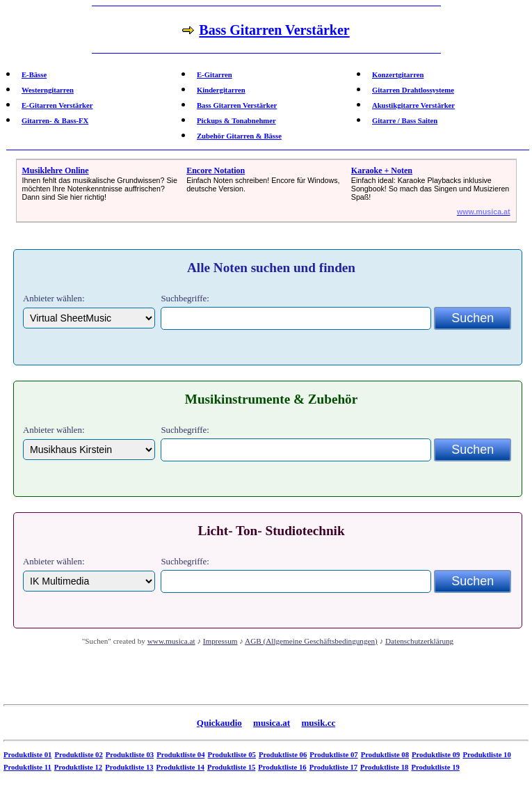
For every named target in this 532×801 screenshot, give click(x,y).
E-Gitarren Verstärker (57, 105)
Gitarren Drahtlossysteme (413, 90)
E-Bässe (34, 75)
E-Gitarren (215, 75)
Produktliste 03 (130, 755)
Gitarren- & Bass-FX (55, 121)
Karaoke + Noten (382, 170)
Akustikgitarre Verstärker (413, 105)
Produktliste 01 (27, 755)
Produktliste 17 (333, 767)
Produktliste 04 (180, 755)
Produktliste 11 (27, 767)
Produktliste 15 (231, 767)
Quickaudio (219, 723)
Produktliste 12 (78, 767)
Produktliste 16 (282, 767)
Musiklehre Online (56, 170)
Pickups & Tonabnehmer (236, 121)
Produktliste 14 (180, 767)
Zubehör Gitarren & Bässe (239, 136)
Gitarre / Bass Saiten (405, 121)
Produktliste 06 (283, 755)
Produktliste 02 (78, 755)
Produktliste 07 (333, 755)
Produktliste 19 (435, 767)
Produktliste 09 (436, 755)
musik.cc (318, 723)
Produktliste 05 (232, 755)
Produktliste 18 (384, 767)
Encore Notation (216, 170)
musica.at (272, 723)
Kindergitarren (221, 90)
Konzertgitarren (398, 75)
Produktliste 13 (129, 767)
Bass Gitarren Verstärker (237, 105)
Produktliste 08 (385, 755)
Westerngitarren (48, 90)
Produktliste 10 (486, 755)
